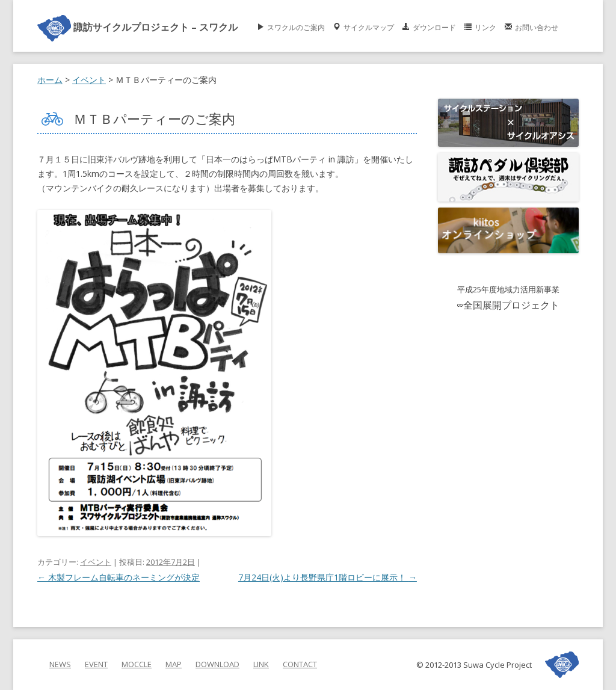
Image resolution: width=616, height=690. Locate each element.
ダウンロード (434, 26)
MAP (174, 664)
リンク (485, 26)
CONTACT (300, 664)
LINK (261, 664)
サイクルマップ (369, 26)
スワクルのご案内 (296, 26)
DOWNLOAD (217, 664)
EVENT (96, 664)
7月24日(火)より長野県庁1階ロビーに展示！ (328, 577)
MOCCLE (137, 664)
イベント (96, 562)
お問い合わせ (537, 26)
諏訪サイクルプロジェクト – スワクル (137, 27)
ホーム (50, 80)
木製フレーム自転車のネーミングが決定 (119, 577)
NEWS (60, 664)
